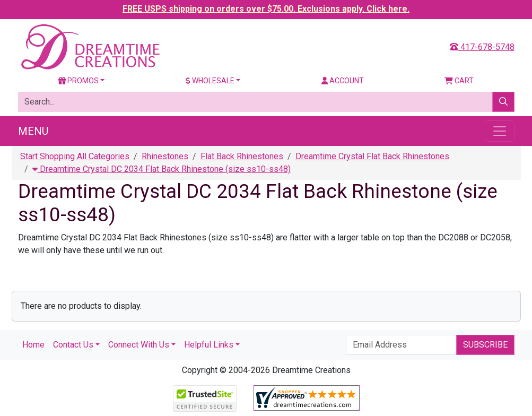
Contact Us (73, 345)
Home (33, 345)
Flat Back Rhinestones (242, 156)
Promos (79, 81)
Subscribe (485, 345)
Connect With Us (139, 345)
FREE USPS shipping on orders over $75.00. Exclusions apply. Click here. (266, 9)
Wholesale (210, 81)
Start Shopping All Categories (75, 156)
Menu (33, 131)
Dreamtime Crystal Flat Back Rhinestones (372, 156)
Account (343, 81)
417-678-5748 (482, 47)
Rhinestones (165, 156)
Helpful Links (209, 345)
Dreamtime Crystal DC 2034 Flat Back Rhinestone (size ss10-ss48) (162, 169)
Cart (459, 81)
